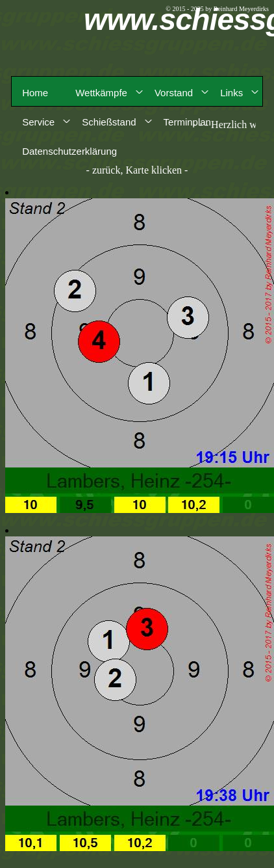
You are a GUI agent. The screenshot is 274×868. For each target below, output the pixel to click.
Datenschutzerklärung (69, 151)
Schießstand (109, 122)
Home (35, 93)
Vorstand (174, 93)
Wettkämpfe (101, 93)
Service (38, 122)
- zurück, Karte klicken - (137, 170)
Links (231, 93)
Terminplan (187, 122)
